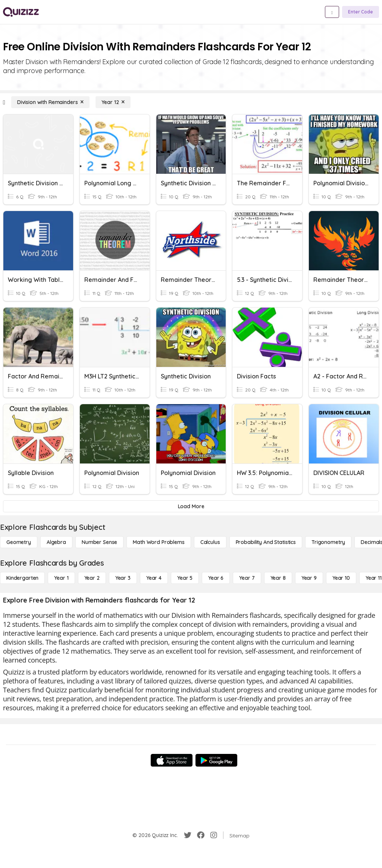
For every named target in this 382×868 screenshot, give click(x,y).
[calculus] (210, 542)
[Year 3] (123, 578)
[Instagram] (214, 835)
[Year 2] (92, 578)
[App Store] (172, 760)
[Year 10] (341, 578)
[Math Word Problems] (159, 542)
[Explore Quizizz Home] (21, 12)
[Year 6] (216, 578)
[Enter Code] (361, 12)
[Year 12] (113, 102)
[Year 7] (247, 578)
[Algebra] (56, 542)
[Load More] (191, 506)
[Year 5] (185, 578)
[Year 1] (61, 578)
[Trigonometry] (328, 542)
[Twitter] (188, 835)
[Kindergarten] (22, 578)
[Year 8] (278, 578)
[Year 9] (309, 578)
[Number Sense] (99, 542)
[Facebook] (201, 835)
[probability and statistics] (266, 542)
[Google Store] (216, 760)
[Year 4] (154, 578)
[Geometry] (19, 542)
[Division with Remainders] (51, 102)
